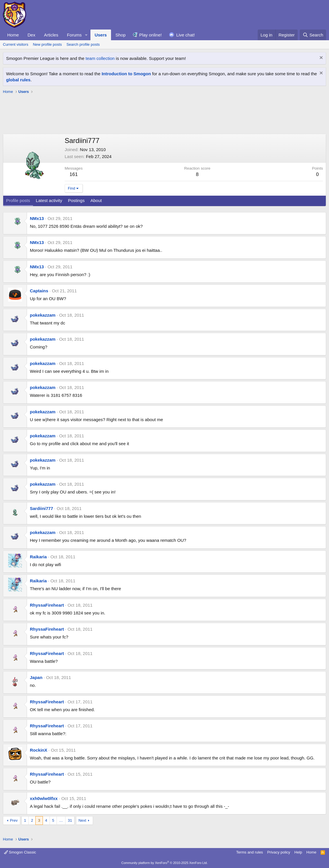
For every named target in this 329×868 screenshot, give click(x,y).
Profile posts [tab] (18, 200)
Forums (74, 35)
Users (101, 35)
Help (298, 852)
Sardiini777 (41, 508)
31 (70, 820)
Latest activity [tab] (49, 200)
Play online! (150, 35)
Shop (120, 35)
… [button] (61, 820)
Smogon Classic (20, 852)
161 (74, 174)
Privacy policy (279, 852)
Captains (39, 291)
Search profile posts (83, 44)
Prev (14, 820)
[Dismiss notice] (320, 58)
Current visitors (16, 44)
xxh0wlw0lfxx (44, 798)
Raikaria (38, 557)
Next (82, 820)
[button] (86, 35)
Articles (51, 35)
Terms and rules (250, 852)
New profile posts (47, 44)
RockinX (39, 750)
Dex (31, 35)
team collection (100, 58)
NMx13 (37, 218)
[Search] (313, 35)
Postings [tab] (76, 200)
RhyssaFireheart (47, 605)
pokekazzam (43, 315)
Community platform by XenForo (165, 863)
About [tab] (96, 200)
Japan (36, 677)
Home (13, 35)
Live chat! (186, 35)
